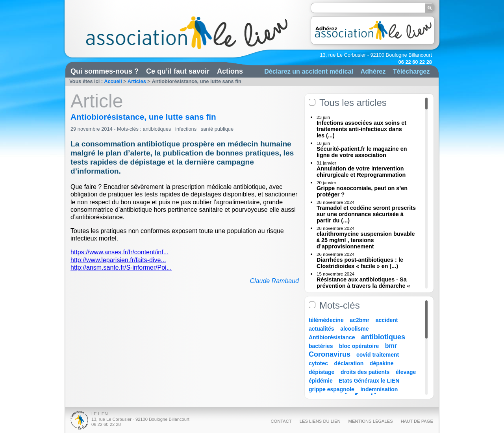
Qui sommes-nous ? (105, 71)
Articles (137, 81)
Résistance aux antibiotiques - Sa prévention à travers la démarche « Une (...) (363, 286)
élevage (406, 372)
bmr (391, 346)
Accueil (113, 81)
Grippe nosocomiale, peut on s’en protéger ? (362, 191)
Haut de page (417, 421)
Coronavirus (331, 354)
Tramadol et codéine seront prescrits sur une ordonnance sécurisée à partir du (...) (366, 214)
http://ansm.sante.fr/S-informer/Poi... (121, 267)
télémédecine (326, 320)
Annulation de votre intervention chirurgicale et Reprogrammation (361, 172)
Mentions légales (371, 421)
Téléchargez (411, 71)
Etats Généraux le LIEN (369, 381)
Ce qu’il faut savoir (178, 71)
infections (186, 129)
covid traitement (378, 355)
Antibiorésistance (332, 337)
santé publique (217, 129)
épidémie (321, 381)
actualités (321, 329)
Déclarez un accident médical (309, 71)
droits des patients (365, 372)
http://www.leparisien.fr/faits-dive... (118, 260)
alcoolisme (354, 329)
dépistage (321, 372)
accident (387, 320)
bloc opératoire (359, 346)
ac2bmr (359, 320)
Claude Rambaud (274, 281)
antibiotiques (157, 129)
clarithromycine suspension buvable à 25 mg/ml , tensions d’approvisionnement (366, 240)
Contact (281, 421)
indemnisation (379, 389)
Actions (230, 71)
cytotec (318, 363)
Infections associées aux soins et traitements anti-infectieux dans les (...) (361, 129)
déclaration (349, 363)
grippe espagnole (332, 389)
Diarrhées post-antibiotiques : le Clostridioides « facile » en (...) (360, 263)
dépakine (382, 363)
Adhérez (373, 71)
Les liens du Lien (320, 421)
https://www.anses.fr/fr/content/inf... (120, 252)
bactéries (321, 346)
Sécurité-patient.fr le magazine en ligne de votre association (362, 152)
